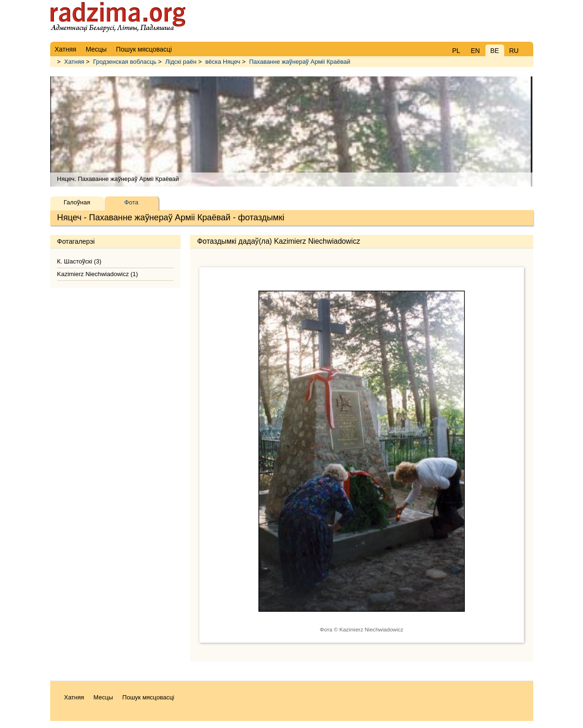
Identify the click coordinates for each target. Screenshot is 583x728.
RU (514, 51)
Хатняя (74, 62)
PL (456, 51)
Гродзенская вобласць (125, 62)
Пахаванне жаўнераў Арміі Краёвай (300, 62)
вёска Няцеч (223, 62)
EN (475, 51)
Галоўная (77, 202)
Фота (131, 202)
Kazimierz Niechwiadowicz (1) (98, 274)
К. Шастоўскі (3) (79, 261)
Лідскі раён (181, 62)
